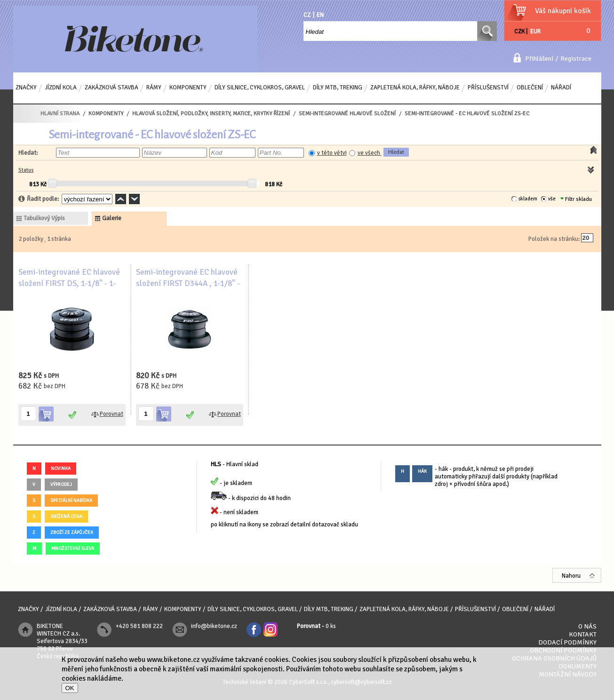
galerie (112, 218)
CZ (307, 15)
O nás (587, 626)
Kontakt (583, 634)
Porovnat (112, 414)
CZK (519, 32)
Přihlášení (539, 59)
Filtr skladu (576, 199)
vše (552, 199)
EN (320, 15)
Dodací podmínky (567, 642)
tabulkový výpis (44, 218)
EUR (535, 32)
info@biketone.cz (214, 626)
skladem (528, 199)
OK (70, 688)
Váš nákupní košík (563, 11)
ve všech (370, 153)
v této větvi (332, 153)
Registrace (576, 59)
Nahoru (571, 576)
